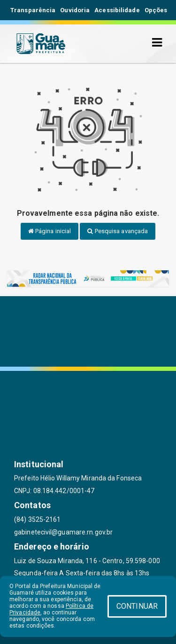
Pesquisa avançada (118, 231)
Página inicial (50, 231)
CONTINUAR (137, 606)
